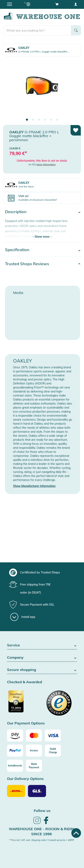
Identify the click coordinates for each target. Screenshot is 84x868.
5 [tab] (51, 120)
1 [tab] (27, 120)
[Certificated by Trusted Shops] (24, 704)
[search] (37, 30)
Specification (17, 250)
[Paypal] (15, 751)
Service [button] (42, 645)
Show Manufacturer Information (34, 486)
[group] (41, 572)
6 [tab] (57, 120)
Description (16, 212)
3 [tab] (39, 120)
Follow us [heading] (42, 811)
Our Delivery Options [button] (25, 779)
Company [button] (42, 658)
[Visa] (53, 735)
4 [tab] (45, 120)
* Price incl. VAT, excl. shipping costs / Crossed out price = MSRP (42, 840)
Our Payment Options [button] (26, 723)
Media (18, 293)
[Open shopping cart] (57, 4)
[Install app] (23, 617)
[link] (37, 823)
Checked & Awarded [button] (25, 682)
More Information (46, 164)
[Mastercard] (34, 735)
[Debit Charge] (53, 751)
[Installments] (15, 766)
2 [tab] (33, 120)
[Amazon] (15, 735)
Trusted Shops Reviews (27, 264)
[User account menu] (76, 4)
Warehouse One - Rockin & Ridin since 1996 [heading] (41, 832)
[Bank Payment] (34, 766)
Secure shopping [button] (42, 670)
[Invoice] (34, 751)
